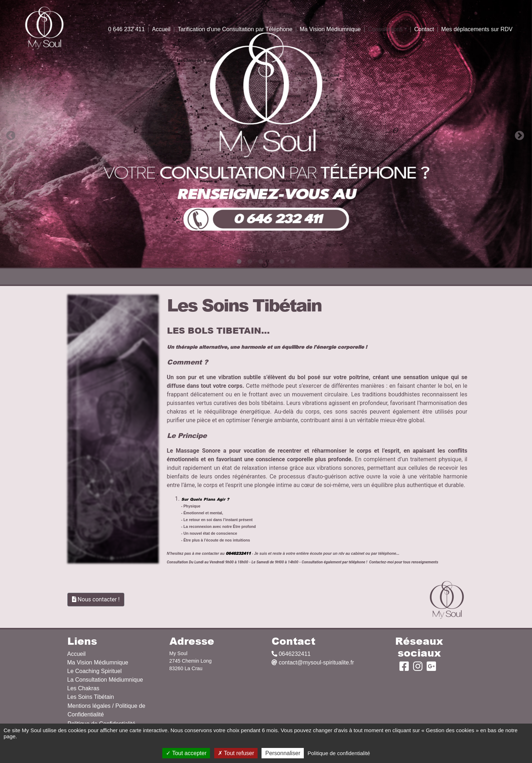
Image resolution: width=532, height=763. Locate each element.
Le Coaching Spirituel (95, 671)
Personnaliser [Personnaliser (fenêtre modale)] (283, 753)
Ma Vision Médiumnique (330, 29)
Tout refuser (236, 753)
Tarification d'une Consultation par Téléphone (235, 29)
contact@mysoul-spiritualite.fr (313, 662)
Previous (9, 134)
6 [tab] (293, 262)
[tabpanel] (266, 134)
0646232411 (291, 654)
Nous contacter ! (96, 599)
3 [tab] (261, 262)
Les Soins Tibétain (91, 697)
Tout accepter (186, 753)
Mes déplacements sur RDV (477, 29)
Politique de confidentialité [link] (339, 753)
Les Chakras (83, 688)
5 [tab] (282, 262)
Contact (424, 29)
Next (518, 134)
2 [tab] (250, 262)
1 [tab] (239, 262)
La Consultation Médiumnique (105, 680)
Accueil (161, 29)
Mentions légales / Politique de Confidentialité (107, 710)
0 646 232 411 (126, 29)
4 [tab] (272, 262)
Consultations (385, 29)
